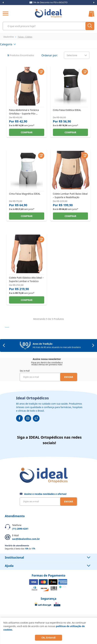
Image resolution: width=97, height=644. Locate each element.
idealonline (9, 37)
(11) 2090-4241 (20, 529)
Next (94, 3)
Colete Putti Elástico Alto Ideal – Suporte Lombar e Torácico (26, 279)
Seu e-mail (25, 371)
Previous (3, 3)
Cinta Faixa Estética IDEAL (67, 110)
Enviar (69, 377)
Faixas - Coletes (25, 37)
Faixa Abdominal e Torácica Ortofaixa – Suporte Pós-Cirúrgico (24, 112)
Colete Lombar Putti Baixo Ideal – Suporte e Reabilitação (70, 195)
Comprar (27, 132)
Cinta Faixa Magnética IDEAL (25, 194)
